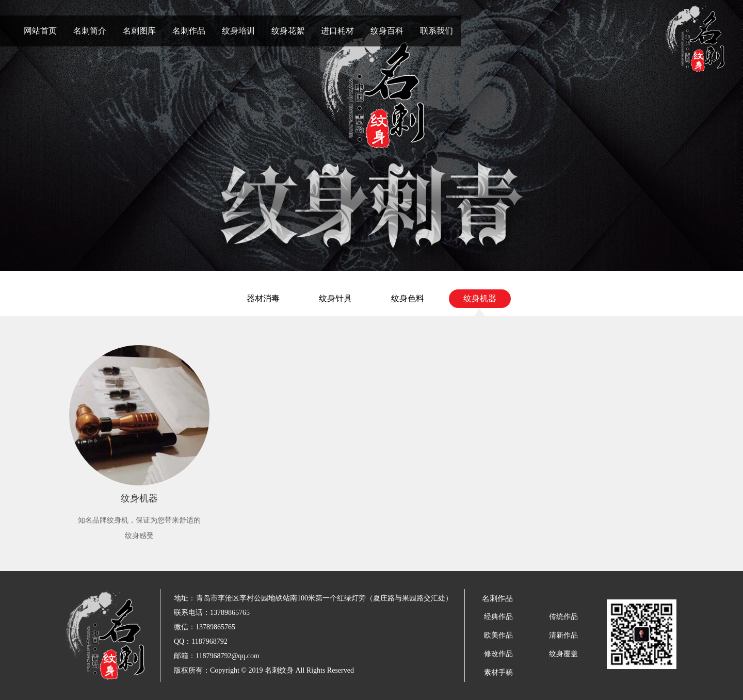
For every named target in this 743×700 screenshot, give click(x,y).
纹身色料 (408, 298)
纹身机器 (480, 298)
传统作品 (563, 617)
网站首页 (40, 31)
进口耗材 (337, 31)
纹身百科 (387, 31)
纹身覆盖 (563, 654)
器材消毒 (263, 298)
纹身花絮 (288, 31)
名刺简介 (90, 31)
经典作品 (498, 617)
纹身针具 (335, 298)
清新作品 (563, 635)
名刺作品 (189, 31)
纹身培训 (238, 31)
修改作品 (498, 654)
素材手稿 (498, 672)
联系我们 (437, 31)
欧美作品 (498, 635)
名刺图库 (139, 31)
